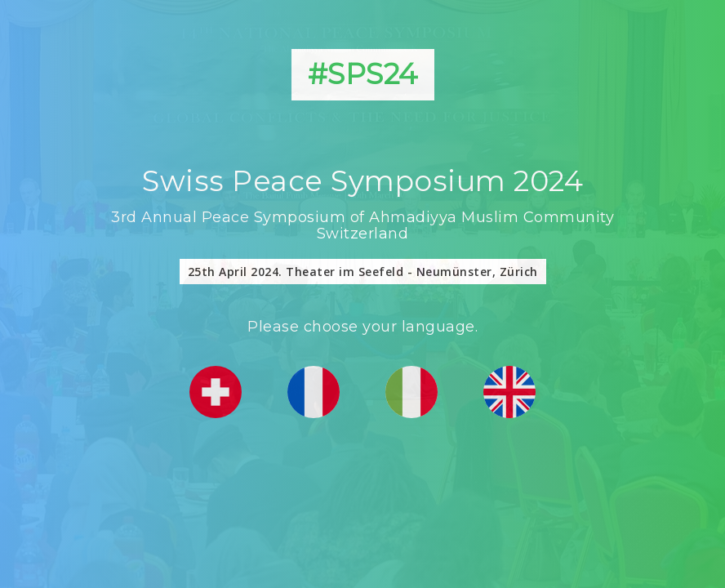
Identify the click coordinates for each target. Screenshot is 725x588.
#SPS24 (363, 74)
